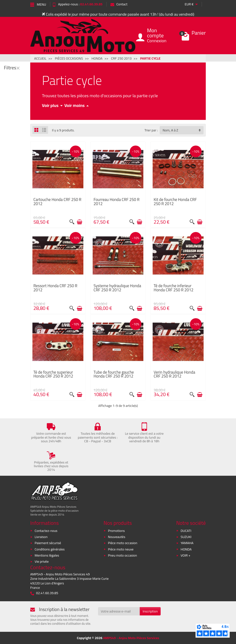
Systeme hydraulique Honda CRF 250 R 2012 (117, 288)
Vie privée (42, 561)
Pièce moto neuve (121, 549)
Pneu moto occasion (123, 555)
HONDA (186, 549)
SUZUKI (186, 537)
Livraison (41, 537)
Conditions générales (50, 549)
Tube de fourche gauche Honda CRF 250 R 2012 (114, 374)
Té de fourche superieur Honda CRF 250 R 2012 (53, 374)
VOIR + (186, 555)
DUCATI (186, 531)
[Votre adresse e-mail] (119, 611)
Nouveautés (117, 537)
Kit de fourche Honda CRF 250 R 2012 (175, 201)
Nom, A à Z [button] (170, 130)
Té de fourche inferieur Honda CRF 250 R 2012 (173, 288)
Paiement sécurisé (48, 543)
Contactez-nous (46, 531)
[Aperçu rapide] (72, 222)
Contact (119, 4)
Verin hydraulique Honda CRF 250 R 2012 (174, 374)
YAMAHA (187, 543)
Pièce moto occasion (123, 543)
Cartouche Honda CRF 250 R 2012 (57, 201)
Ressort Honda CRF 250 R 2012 (55, 288)
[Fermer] (18, 68)
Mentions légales (47, 555)
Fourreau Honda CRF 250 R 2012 (117, 201)
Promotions (116, 531)
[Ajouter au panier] (79, 222)
